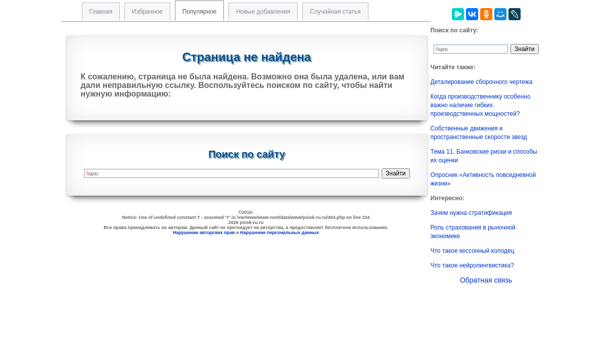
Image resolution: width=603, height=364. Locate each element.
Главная (101, 12)
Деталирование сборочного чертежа (482, 82)
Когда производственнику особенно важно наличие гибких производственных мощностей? (481, 105)
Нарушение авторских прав (204, 233)
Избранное (147, 12)
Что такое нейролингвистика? (472, 265)
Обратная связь (486, 280)
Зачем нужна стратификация (471, 213)
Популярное (200, 12)
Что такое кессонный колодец (473, 251)
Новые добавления (263, 12)
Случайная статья (335, 12)
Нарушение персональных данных (280, 233)
